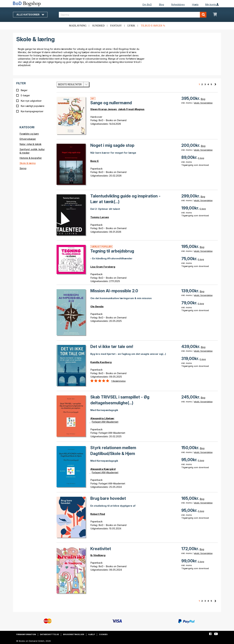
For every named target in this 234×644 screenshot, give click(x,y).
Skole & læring (28, 163)
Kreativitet (101, 549)
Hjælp (195, 4)
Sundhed (98, 26)
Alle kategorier (30, 15)
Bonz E (94, 161)
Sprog (23, 168)
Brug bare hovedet (108, 498)
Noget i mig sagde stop (112, 145)
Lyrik (131, 26)
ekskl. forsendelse (203, 103)
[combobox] (133, 15)
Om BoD (147, 4)
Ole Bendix (97, 306)
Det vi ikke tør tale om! (112, 347)
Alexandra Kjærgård (103, 469)
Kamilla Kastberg (101, 362)
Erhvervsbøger (28, 139)
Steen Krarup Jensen (104, 109)
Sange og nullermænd (111, 103)
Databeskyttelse (49, 634)
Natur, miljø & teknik (30, 144)
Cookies (103, 634)
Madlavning (78, 26)
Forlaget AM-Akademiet (105, 422)
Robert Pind (98, 514)
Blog (161, 4)
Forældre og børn (29, 134)
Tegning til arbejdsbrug (112, 251)
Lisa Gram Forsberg (103, 267)
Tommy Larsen (100, 217)
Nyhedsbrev (178, 4)
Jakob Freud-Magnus (131, 109)
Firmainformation (26, 634)
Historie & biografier (31, 158)
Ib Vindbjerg (98, 555)
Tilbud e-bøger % (153, 26)
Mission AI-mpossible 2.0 (114, 291)
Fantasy (116, 26)
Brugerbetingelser (74, 634)
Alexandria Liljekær (102, 418)
